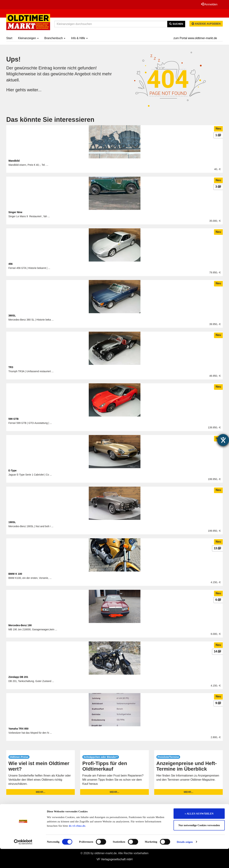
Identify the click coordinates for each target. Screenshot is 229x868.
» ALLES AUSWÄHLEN (199, 833)
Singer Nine (15, 212)
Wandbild (14, 161)
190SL (12, 522)
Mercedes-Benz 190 (20, 625)
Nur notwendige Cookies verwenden (199, 845)
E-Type (13, 471)
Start (9, 38)
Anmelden (209, 4)
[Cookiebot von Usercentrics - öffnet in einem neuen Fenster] (23, 861)
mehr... (41, 792)
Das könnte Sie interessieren (50, 120)
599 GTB (14, 419)
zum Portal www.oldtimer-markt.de (195, 38)
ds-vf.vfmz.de (77, 845)
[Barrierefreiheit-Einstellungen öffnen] (223, 440)
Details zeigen (185, 861)
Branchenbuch (55, 38)
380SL (12, 316)
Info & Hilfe (79, 38)
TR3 (11, 367)
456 (10, 264)
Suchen (176, 24)
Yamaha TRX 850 (18, 729)
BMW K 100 (15, 574)
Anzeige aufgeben (206, 24)
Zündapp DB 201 (18, 677)
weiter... (34, 90)
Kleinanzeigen (28, 38)
